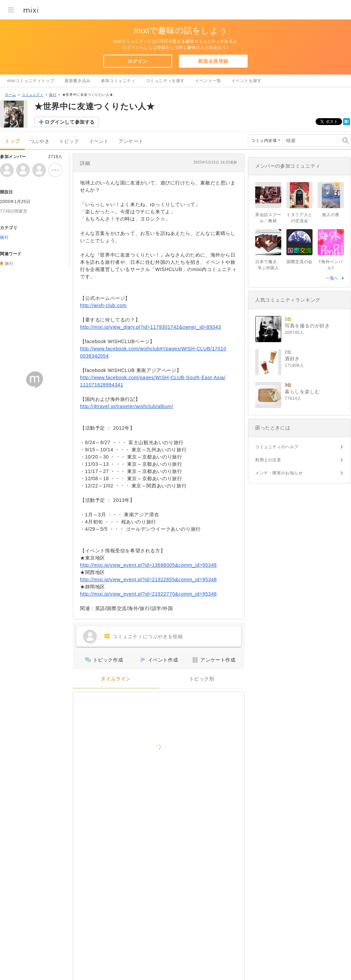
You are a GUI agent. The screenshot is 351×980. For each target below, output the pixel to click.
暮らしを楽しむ (302, 392)
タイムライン (116, 679)
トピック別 (202, 679)
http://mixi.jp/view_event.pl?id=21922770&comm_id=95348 (148, 594)
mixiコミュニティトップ (31, 81)
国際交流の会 (299, 262)
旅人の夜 (331, 215)
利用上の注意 (268, 460)
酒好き (292, 359)
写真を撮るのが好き (307, 326)
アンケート (131, 141)
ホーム (11, 95)
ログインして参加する (70, 122)
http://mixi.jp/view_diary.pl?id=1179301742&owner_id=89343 (151, 327)
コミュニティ (33, 95)
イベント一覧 (208, 81)
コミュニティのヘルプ (277, 447)
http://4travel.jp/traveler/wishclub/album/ (127, 406)
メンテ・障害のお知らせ (279, 473)
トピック (69, 141)
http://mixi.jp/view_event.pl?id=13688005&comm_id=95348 (148, 565)
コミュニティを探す (165, 81)
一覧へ (332, 278)
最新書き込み (78, 81)
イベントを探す (247, 81)
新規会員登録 (213, 61)
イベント (99, 141)
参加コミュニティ (118, 81)
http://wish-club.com (103, 305)
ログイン (137, 61)
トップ (12, 141)
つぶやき (39, 141)
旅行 (53, 95)
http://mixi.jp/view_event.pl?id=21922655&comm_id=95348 (148, 579)
